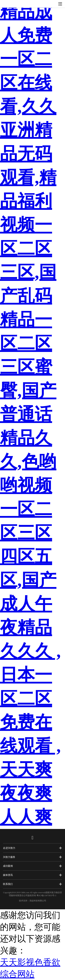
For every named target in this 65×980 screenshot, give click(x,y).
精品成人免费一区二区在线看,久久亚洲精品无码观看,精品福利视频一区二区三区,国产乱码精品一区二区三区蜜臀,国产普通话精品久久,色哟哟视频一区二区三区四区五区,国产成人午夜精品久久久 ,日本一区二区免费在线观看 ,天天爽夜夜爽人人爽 (30, 414)
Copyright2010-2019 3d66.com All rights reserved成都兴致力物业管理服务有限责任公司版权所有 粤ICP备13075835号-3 (32, 894)
